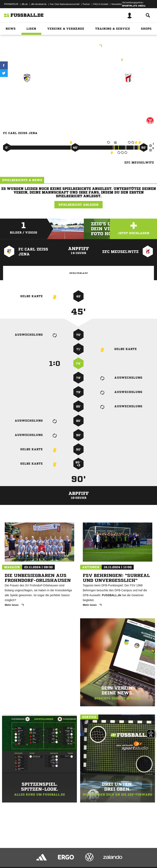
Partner (86, 4)
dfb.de (25, 4)
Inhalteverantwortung (98, 854)
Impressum (9, 854)
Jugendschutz (76, 854)
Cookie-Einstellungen (123, 854)
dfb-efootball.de (39, 4)
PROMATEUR (11, 4)
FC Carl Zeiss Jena (27, 93)
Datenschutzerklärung (29, 854)
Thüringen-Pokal (78, 46)
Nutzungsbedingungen (54, 854)
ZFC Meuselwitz (128, 93)
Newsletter (117, 4)
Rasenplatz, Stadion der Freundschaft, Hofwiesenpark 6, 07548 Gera (78, 60)
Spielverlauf (78, 273)
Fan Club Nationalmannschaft (65, 4)
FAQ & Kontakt (101, 4)
